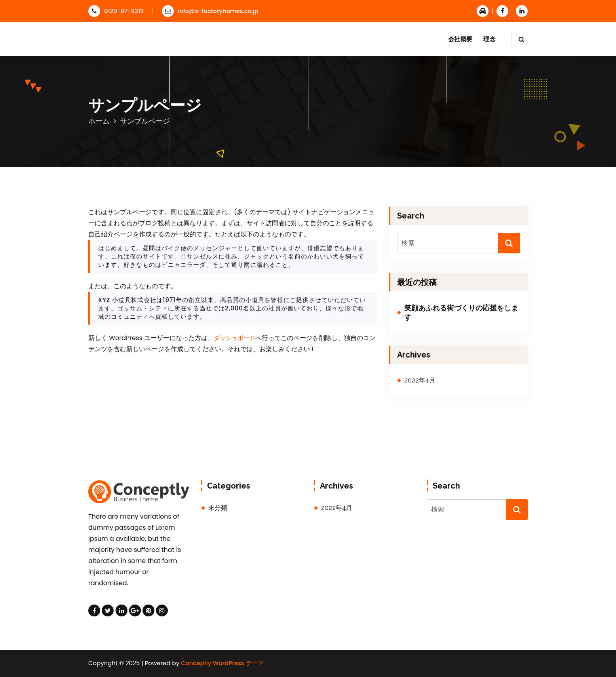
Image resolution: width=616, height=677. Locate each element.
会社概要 (460, 39)
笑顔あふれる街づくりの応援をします (461, 312)
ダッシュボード (235, 338)
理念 (490, 39)
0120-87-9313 (116, 11)
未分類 (218, 508)
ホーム (99, 121)
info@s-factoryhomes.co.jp (210, 11)
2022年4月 (420, 380)
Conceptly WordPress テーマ (222, 663)
